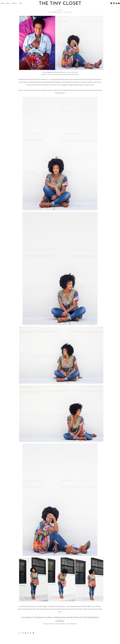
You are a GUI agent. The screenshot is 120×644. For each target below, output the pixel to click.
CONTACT (14, 3)
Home (2, 3)
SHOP (20, 3)
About (8, 3)
